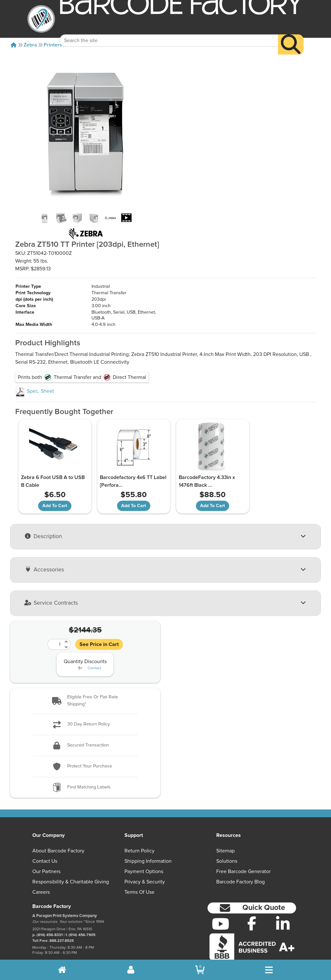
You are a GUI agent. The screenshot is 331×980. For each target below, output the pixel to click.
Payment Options (144, 852)
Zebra (30, 45)
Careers (41, 872)
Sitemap (225, 831)
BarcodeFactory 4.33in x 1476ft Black (199, 462)
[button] (85, 681)
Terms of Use (139, 872)
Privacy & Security (145, 862)
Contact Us (45, 841)
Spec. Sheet (35, 372)
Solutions (227, 841)
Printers (53, 45)
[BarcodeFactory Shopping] (200, 970)
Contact (94, 649)
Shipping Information (148, 841)
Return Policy (139, 831)
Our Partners (46, 852)
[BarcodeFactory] (41, 19)
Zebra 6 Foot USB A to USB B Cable (52, 462)
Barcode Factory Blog (240, 862)
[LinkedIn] (283, 904)
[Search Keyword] (169, 31)
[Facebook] (252, 904)
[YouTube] (221, 904)
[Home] (14, 45)
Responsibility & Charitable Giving (71, 862)
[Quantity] (55, 625)
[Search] (291, 35)
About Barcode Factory (58, 831)
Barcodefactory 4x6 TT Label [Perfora (122, 462)
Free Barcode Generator (243, 852)
